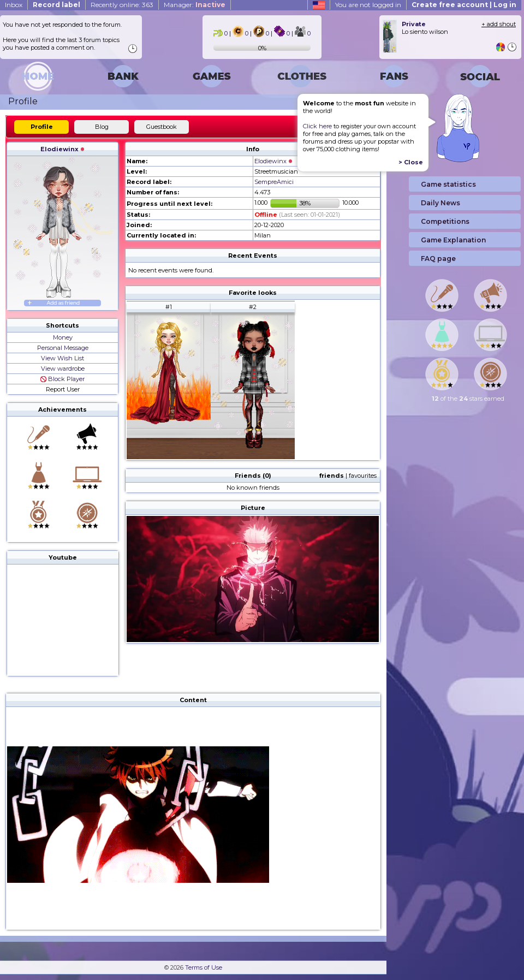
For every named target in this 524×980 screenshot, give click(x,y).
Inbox (14, 5)
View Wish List (62, 358)
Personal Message (63, 348)
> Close (411, 162)
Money (63, 337)
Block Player (62, 379)
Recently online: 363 (122, 5)
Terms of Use (204, 967)
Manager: (195, 5)
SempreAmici (274, 182)
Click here (317, 126)
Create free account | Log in (464, 5)
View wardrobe (63, 369)
